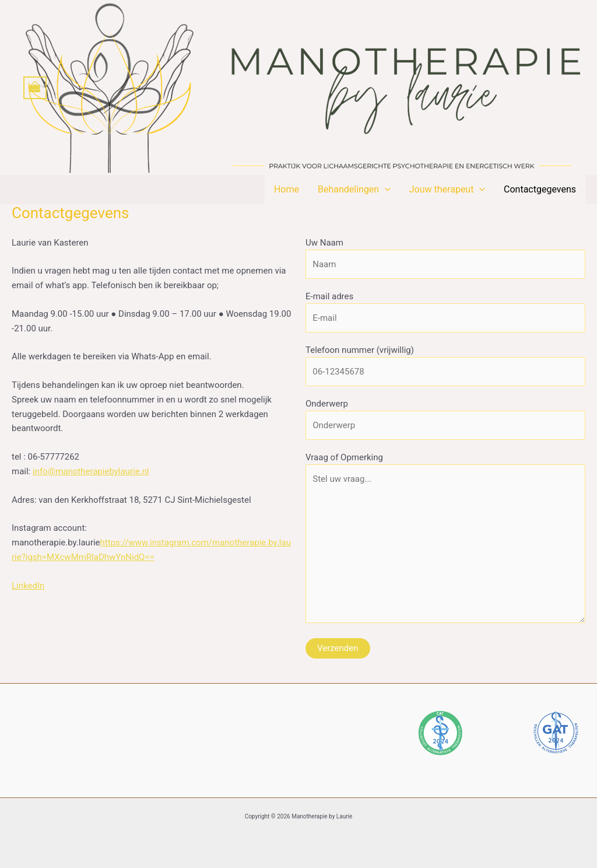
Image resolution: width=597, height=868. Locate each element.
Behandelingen (354, 190)
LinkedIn (28, 586)
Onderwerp (445, 419)
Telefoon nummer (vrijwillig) (445, 365)
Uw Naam (445, 258)
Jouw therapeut (447, 190)
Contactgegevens (540, 189)
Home (287, 189)
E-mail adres (445, 312)
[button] (385, 190)
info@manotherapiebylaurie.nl (91, 471)
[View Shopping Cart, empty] (35, 88)
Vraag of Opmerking (445, 540)
